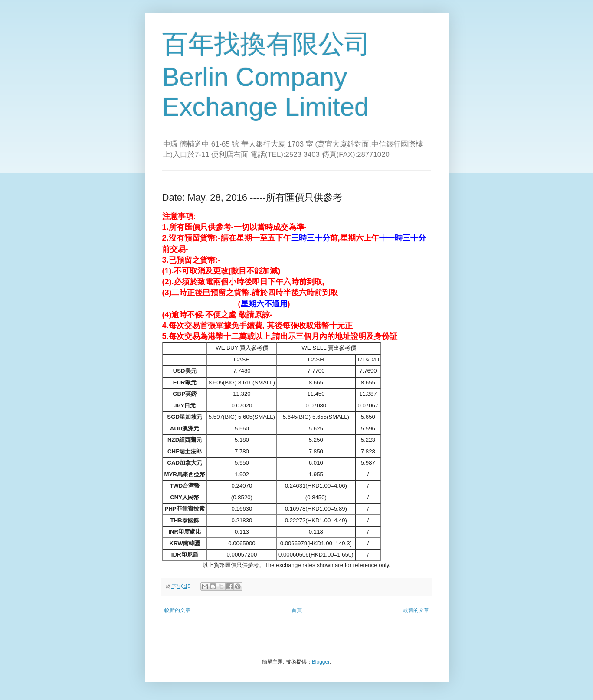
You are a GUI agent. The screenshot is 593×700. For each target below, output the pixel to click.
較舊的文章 (416, 610)
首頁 (297, 610)
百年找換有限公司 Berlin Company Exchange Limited (266, 75)
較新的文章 (177, 610)
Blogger (321, 662)
